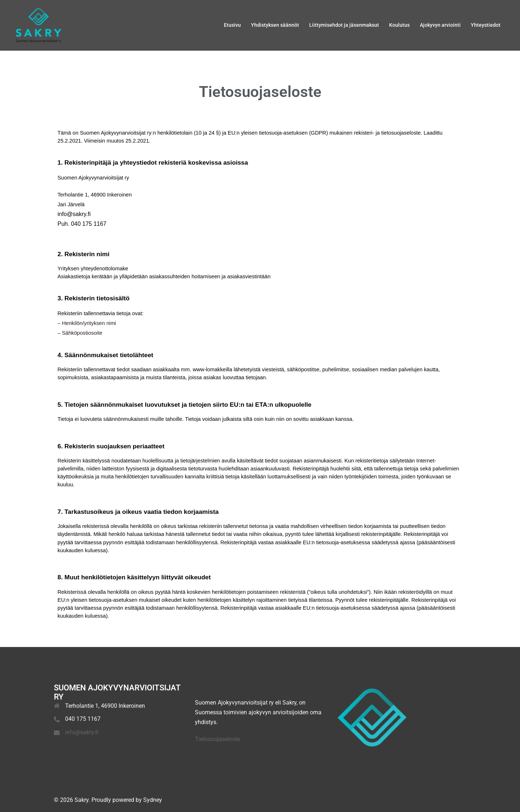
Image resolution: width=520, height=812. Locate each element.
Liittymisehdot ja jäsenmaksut (344, 25)
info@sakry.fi (82, 732)
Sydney (153, 800)
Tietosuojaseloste (218, 739)
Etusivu (232, 25)
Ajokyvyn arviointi (440, 25)
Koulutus (399, 25)
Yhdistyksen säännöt (275, 25)
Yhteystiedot (486, 25)
